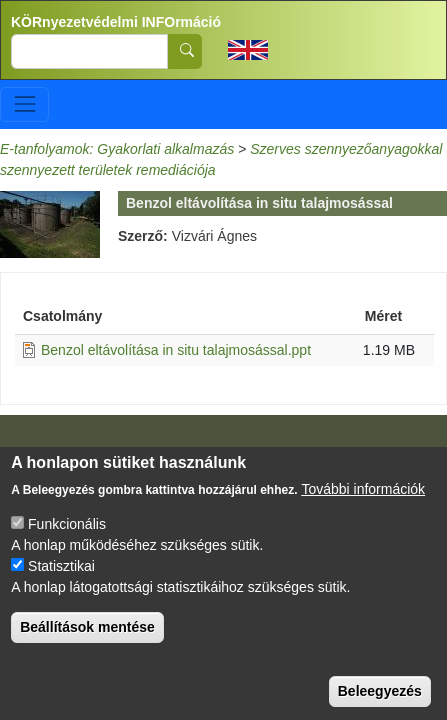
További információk (363, 505)
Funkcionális (67, 540)
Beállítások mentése (87, 643)
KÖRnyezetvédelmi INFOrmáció (116, 22)
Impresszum (58, 453)
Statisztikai (61, 582)
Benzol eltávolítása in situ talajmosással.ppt (176, 350)
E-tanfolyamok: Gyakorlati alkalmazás (117, 149)
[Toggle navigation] (24, 104)
